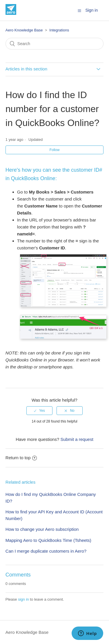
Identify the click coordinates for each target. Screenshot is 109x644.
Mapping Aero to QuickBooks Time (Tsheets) (48, 540)
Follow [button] (55, 150)
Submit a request (77, 439)
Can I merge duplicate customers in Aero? (46, 551)
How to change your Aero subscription (42, 529)
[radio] (39, 411)
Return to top (21, 458)
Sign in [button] (91, 10)
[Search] (54, 44)
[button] (79, 10)
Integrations (59, 30)
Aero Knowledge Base (24, 30)
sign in (23, 599)
